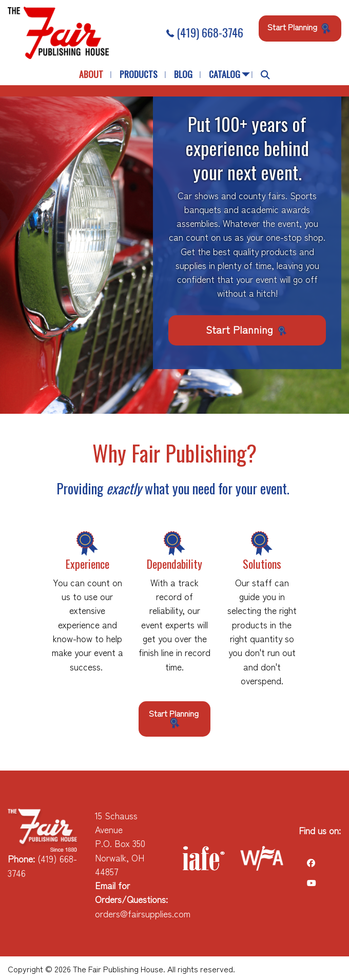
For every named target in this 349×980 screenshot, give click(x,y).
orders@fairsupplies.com (143, 914)
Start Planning (300, 27)
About (91, 74)
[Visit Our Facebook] (311, 862)
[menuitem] (91, 75)
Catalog (225, 74)
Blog (183, 74)
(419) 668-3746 (205, 32)
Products (139, 74)
